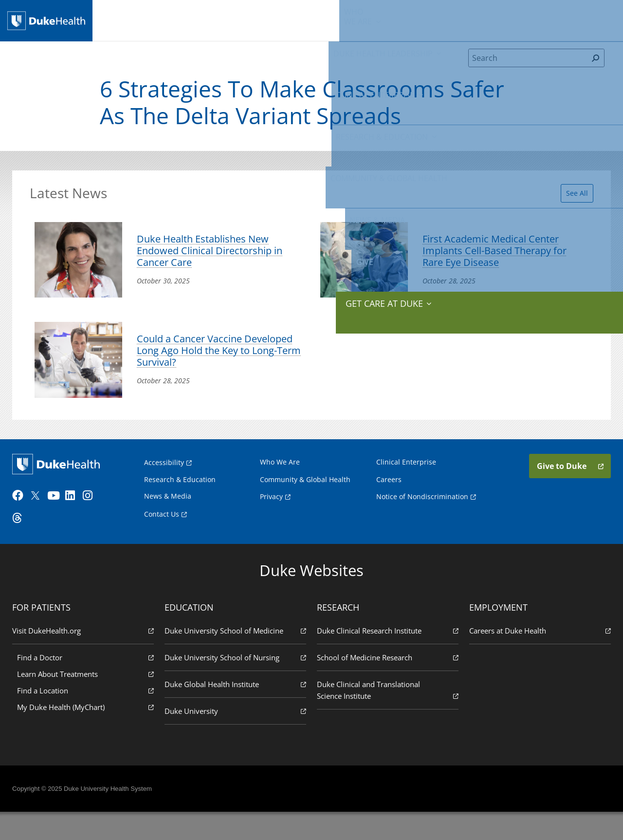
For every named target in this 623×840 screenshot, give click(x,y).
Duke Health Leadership (193, 19)
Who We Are (280, 487)
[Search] (528, 65)
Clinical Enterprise (269, 19)
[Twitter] (40, 523)
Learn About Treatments (87, 701)
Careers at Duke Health (538, 658)
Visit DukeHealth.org (85, 658)
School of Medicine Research (387, 685)
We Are (138, 19)
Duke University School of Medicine (236, 658)
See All (571, 197)
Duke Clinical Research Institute (387, 658)
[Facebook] (22, 523)
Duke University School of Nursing (236, 685)
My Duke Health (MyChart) (87, 735)
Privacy (271, 521)
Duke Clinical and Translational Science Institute (387, 718)
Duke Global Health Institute (236, 712)
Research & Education (344, 19)
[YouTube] (57, 523)
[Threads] (22, 546)
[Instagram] (93, 523)
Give (537, 15)
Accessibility (164, 487)
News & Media (495, 19)
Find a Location (87, 718)
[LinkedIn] (75, 523)
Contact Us (162, 539)
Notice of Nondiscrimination (422, 521)
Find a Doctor (87, 685)
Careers (389, 504)
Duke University (236, 738)
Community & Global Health (426, 19)
